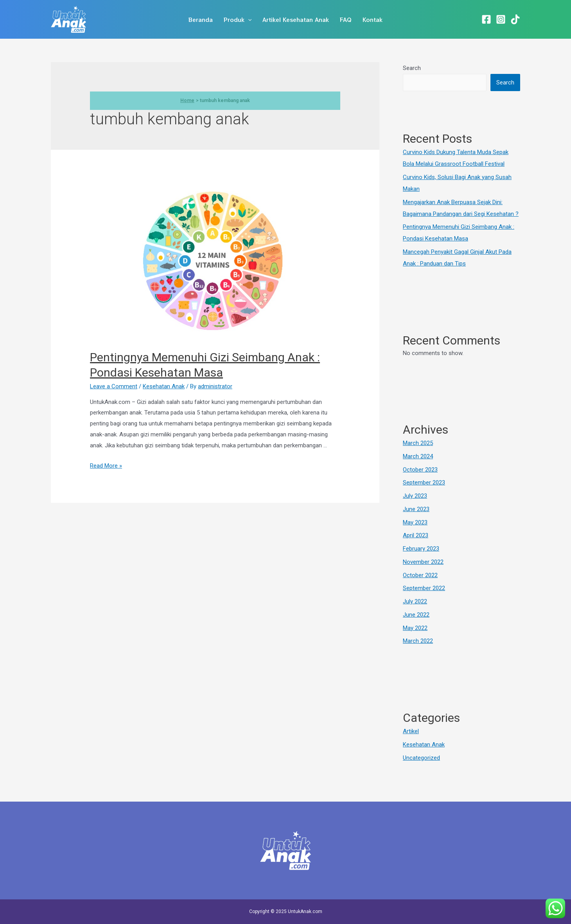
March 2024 (418, 456)
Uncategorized (421, 758)
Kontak (373, 20)
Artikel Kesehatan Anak (296, 20)
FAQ (346, 20)
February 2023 (421, 549)
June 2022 (416, 615)
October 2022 (420, 575)
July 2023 (415, 496)
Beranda (201, 20)
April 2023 (416, 535)
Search (412, 68)
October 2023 (420, 470)
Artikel (411, 731)
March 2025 (418, 443)
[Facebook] (486, 19)
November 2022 (423, 562)
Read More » (106, 466)
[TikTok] (515, 19)
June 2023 (416, 509)
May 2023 (415, 522)
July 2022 (415, 601)
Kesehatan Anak (164, 386)
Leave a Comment (114, 386)
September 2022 (424, 588)
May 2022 (415, 628)
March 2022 (418, 641)
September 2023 (424, 483)
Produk (238, 20)
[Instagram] (501, 19)
